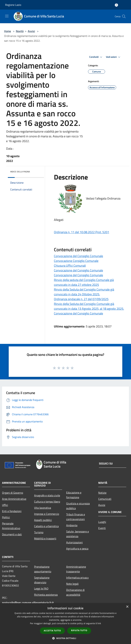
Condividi (96, 57)
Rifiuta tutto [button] (79, 630)
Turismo (39, 532)
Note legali (72, 584)
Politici (6, 517)
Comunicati (105, 499)
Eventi (102, 528)
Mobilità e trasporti (45, 538)
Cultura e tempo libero (47, 502)
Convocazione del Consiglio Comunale (78, 256)
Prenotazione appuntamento (43, 569)
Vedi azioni (114, 57)
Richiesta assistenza (46, 595)
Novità (20, 31)
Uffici (5, 505)
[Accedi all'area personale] (116, 5)
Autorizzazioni (74, 542)
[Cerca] (124, 16)
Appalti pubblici (43, 520)
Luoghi (102, 522)
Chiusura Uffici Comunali (70, 266)
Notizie (102, 493)
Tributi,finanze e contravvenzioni (76, 517)
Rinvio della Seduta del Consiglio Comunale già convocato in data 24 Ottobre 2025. (84, 292)
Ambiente (72, 525)
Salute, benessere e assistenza (78, 534)
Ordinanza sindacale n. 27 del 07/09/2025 (81, 299)
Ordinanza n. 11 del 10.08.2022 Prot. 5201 (82, 232)
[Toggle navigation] (7, 16)
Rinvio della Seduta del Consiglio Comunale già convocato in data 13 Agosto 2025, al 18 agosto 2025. (89, 306)
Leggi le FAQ (41, 588)
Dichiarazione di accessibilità (75, 592)
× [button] (127, 607)
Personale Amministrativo (11, 526)
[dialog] (65, 624)
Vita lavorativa (43, 508)
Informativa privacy (77, 578)
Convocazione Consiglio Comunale (76, 261)
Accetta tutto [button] (52, 631)
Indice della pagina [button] (20, 172)
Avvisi (31, 31)
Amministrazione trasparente (76, 569)
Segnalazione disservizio (42, 580)
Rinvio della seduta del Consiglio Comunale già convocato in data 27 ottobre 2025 (84, 282)
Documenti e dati (12, 534)
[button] (65, 638)
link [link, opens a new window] (99, 623)
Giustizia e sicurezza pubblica (78, 506)
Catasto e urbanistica (46, 526)
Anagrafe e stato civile (47, 495)
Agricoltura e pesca (77, 549)
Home (8, 31)
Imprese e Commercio (47, 514)
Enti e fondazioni (12, 511)
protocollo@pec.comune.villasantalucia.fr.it (28, 602)
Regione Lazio (13, 5)
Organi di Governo (13, 493)
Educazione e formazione (74, 495)
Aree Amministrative (14, 499)
